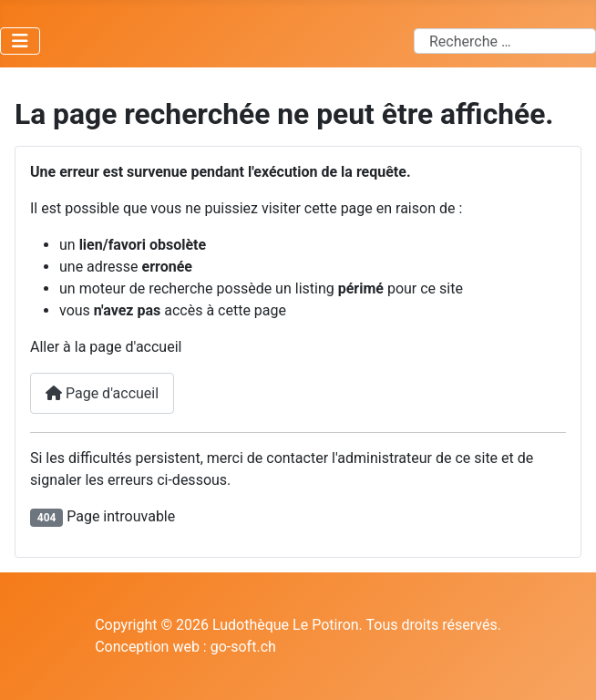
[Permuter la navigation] (20, 41)
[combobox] (505, 41)
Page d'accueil (102, 393)
